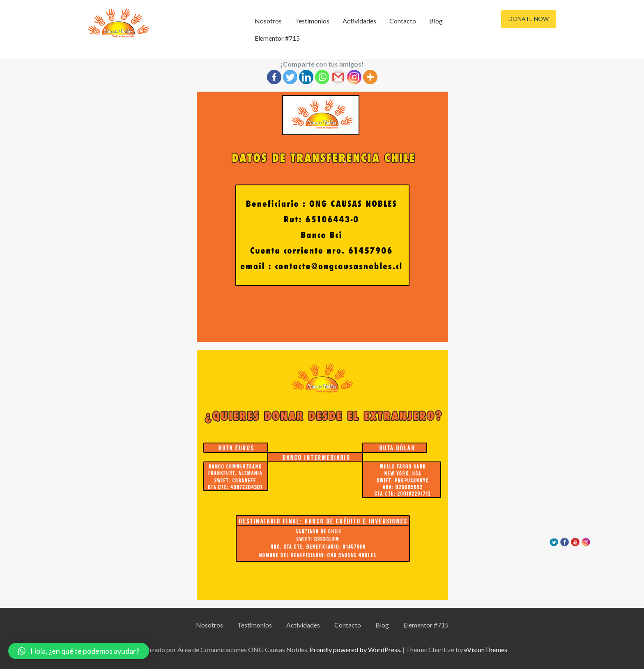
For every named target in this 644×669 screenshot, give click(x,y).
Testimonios (312, 21)
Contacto (403, 21)
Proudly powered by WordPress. (355, 649)
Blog (436, 21)
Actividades (359, 21)
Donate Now (529, 19)
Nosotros (268, 21)
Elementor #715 (277, 38)
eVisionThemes (486, 649)
